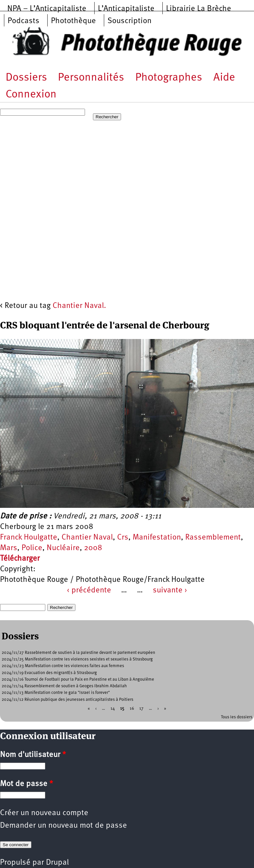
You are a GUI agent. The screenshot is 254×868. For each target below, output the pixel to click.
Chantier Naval (87, 538)
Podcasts (23, 21)
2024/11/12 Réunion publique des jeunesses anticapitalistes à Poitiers (67, 700)
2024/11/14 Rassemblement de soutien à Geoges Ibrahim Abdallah (64, 686)
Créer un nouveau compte (44, 813)
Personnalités (91, 78)
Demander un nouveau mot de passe (63, 826)
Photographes (169, 78)
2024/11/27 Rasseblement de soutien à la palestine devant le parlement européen (78, 653)
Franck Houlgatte (29, 538)
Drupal (57, 863)
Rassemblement (213, 538)
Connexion (31, 95)
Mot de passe (26, 784)
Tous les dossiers (237, 717)
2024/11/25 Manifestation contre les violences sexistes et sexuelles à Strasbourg (77, 659)
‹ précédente (89, 590)
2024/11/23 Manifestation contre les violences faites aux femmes (63, 666)
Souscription (129, 21)
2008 (93, 548)
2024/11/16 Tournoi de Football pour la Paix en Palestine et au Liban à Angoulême (78, 679)
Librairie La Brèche (199, 9)
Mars (9, 548)
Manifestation (157, 538)
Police (32, 548)
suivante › (170, 590)
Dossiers (26, 78)
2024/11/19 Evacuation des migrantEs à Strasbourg (49, 673)
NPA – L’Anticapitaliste (47, 9)
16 (132, 708)
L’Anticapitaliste (126, 9)
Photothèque (73, 21)
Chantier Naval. (79, 306)
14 (113, 708)
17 (141, 708)
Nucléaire (63, 548)
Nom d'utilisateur (33, 755)
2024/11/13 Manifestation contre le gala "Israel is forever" (56, 693)
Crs (123, 538)
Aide (224, 78)
